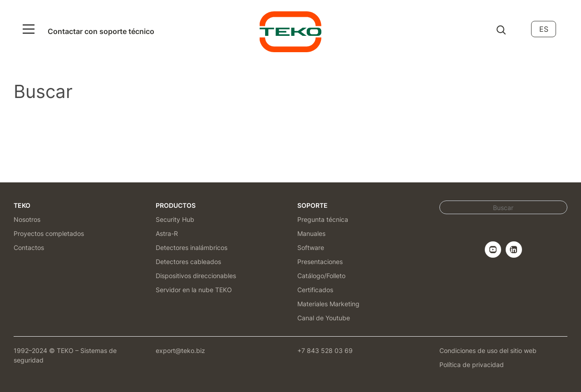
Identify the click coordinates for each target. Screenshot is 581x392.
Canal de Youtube (324, 318)
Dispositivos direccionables (196, 276)
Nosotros (27, 219)
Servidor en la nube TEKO (194, 290)
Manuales (311, 233)
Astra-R (167, 233)
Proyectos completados (49, 233)
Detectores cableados (188, 262)
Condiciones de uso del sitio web (488, 350)
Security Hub (175, 219)
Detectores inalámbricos (192, 247)
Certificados (315, 290)
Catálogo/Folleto (321, 276)
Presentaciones (320, 262)
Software (311, 247)
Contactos (29, 247)
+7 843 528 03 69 (325, 350)
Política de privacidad (472, 365)
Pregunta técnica (323, 219)
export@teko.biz (180, 350)
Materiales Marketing (328, 304)
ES (544, 29)
